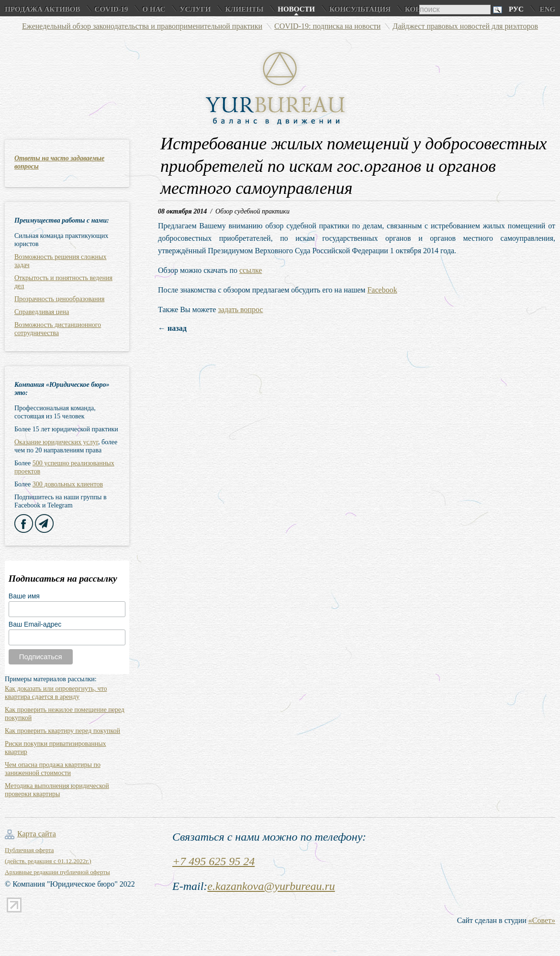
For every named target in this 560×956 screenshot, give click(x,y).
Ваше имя (24, 596)
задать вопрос (240, 309)
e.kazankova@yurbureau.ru (271, 886)
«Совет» (542, 920)
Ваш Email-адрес (35, 624)
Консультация (360, 9)
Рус (516, 9)
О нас (154, 9)
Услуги (195, 9)
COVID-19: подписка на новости (327, 26)
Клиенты (244, 9)
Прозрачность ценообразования (59, 299)
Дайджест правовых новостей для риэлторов (465, 26)
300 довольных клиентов (68, 484)
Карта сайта (37, 834)
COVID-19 (111, 9)
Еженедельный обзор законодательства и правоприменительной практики (142, 26)
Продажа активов (42, 9)
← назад (172, 328)
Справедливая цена (42, 312)
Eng (547, 9)
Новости (296, 9)
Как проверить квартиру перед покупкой (62, 731)
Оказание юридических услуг (56, 442)
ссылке (251, 270)
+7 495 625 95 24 (213, 861)
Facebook (382, 290)
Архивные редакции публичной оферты (57, 872)
